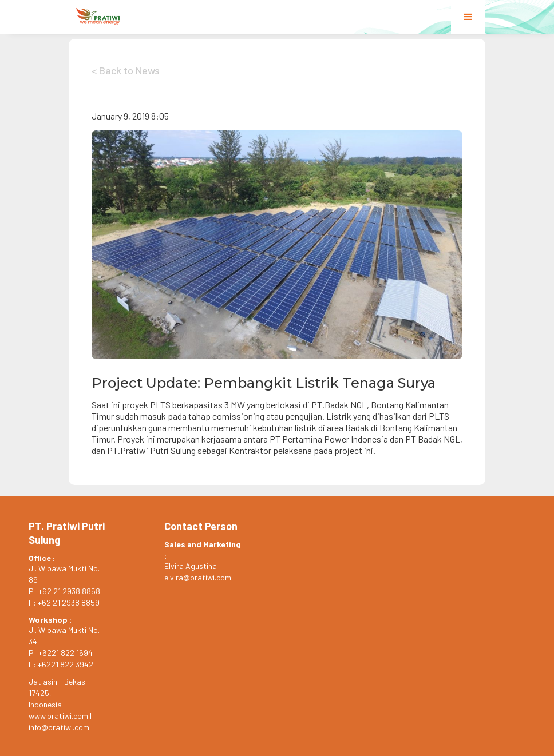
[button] (468, 17)
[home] (99, 17)
